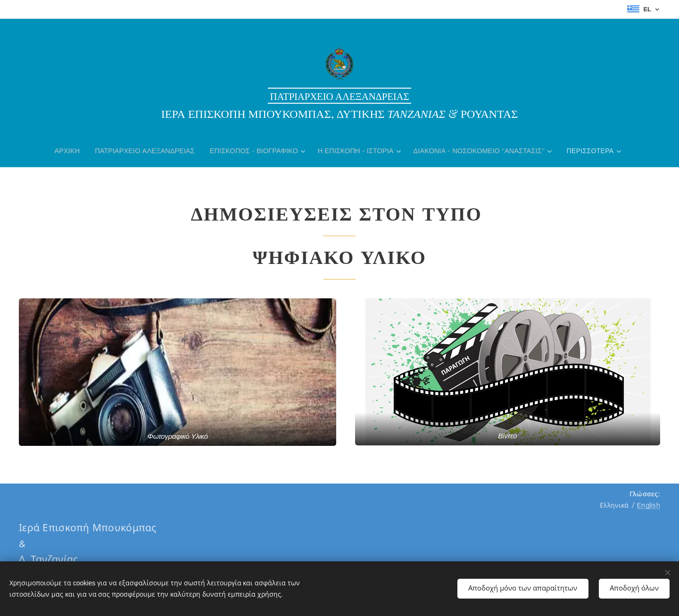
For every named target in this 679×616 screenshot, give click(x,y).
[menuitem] (71, 151)
